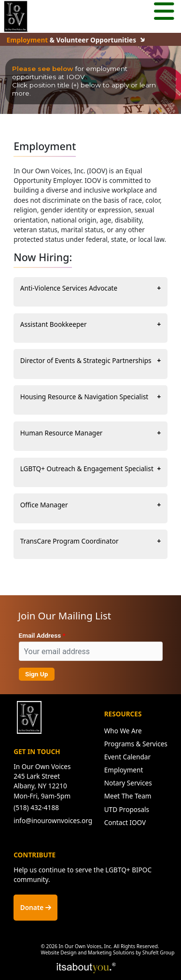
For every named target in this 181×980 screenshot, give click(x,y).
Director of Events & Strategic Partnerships (86, 360)
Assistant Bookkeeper (54, 324)
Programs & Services (136, 744)
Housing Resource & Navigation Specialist (84, 397)
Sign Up (36, 674)
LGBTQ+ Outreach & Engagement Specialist (87, 469)
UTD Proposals (127, 809)
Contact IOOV (125, 822)
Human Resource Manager (62, 433)
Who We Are (123, 731)
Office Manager (44, 505)
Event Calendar (127, 757)
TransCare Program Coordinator (70, 541)
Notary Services (128, 783)
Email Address (40, 635)
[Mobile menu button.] (164, 13)
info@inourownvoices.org (53, 820)
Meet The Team (128, 796)
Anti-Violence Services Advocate (69, 288)
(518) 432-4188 (36, 807)
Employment (124, 770)
